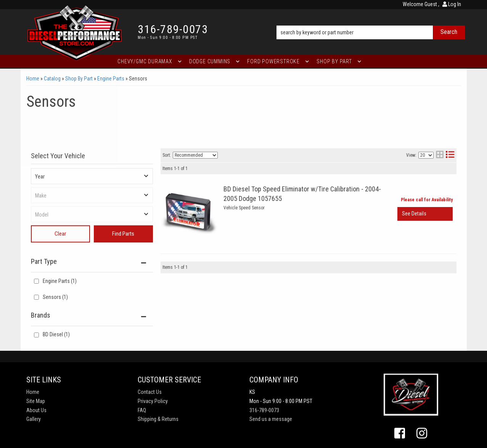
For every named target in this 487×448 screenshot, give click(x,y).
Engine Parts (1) (60, 281)
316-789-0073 (264, 410)
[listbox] (92, 176)
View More (425, 214)
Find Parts (123, 234)
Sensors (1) (55, 297)
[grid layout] (440, 155)
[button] (370, 22)
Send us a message (271, 419)
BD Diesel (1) (56, 334)
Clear (60, 234)
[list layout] (450, 155)
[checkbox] (36, 335)
